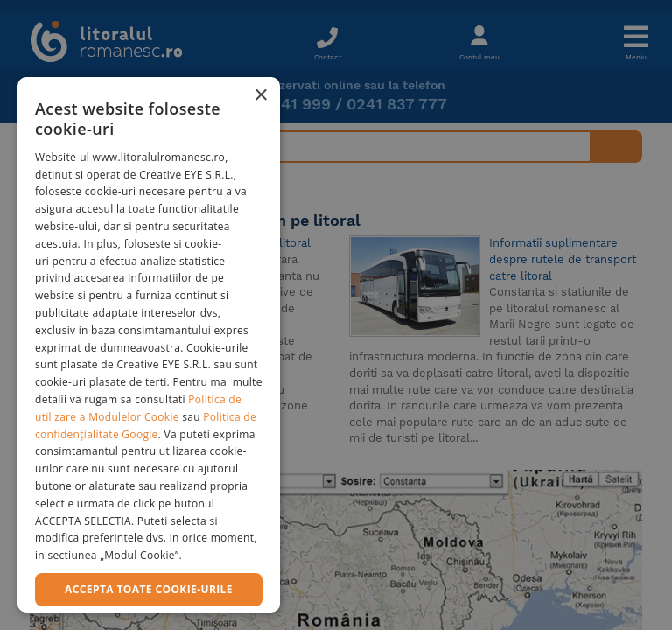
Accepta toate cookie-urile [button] (149, 589)
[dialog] (149, 345)
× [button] (260, 96)
